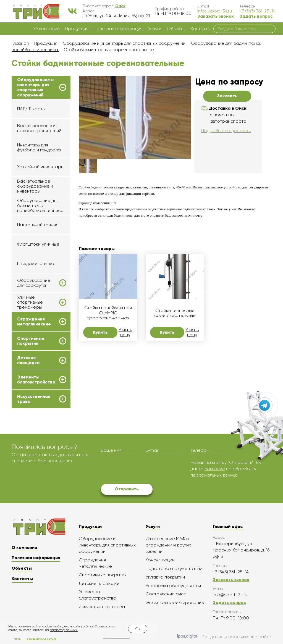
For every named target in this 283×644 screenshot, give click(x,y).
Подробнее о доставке (226, 131)
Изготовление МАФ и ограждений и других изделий (168, 545)
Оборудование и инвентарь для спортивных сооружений (35, 87)
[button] (120, 6)
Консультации (160, 560)
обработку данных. (64, 630)
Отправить (127, 489)
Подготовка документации (174, 568)
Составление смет (166, 594)
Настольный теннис (38, 225)
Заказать (227, 96)
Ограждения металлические (34, 322)
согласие (215, 469)
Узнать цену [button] (125, 332)
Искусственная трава (34, 399)
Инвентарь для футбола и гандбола (39, 147)
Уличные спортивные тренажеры (30, 302)
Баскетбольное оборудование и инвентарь (35, 186)
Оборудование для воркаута (34, 283)
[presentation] (143, 470)
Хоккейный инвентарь (40, 167)
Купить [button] (100, 332)
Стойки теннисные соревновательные (175, 313)
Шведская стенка (36, 263)
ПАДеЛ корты (31, 109)
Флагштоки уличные (38, 244)
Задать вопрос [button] (256, 16)
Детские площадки (28, 360)
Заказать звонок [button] (216, 16)
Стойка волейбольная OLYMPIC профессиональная (108, 313)
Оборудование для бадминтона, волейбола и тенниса (40, 206)
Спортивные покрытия (31, 341)
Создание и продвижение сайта (224, 637)
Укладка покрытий (165, 577)
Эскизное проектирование (175, 602)
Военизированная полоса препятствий (39, 128)
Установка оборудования (173, 586)
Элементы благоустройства (36, 380)
